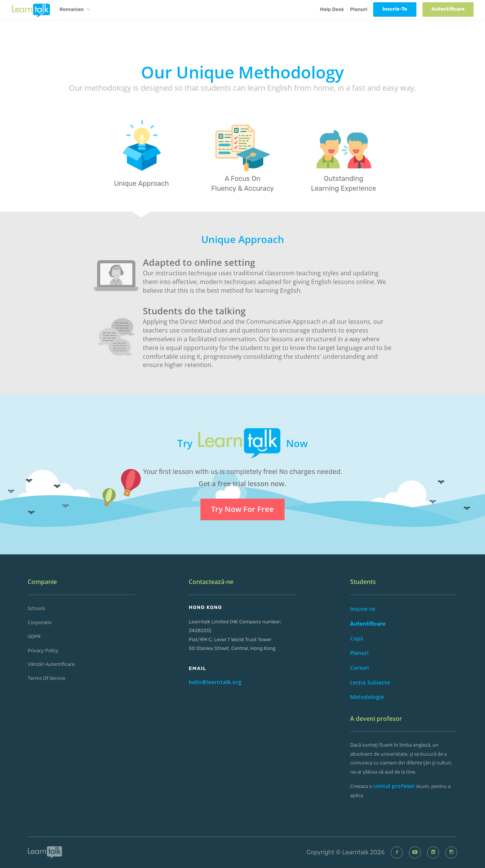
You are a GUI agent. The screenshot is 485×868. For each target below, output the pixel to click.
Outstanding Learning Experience (344, 184)
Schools (36, 608)
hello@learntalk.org (215, 682)
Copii (357, 638)
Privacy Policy (43, 650)
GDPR (34, 636)
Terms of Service (46, 678)
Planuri (359, 9)
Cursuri (360, 668)
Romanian (75, 10)
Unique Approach (142, 184)
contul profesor (394, 786)
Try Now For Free (242, 509)
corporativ (40, 622)
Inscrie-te (363, 609)
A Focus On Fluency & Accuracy (242, 184)
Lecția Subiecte (370, 682)
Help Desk (332, 9)
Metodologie (367, 697)
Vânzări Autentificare (51, 664)
